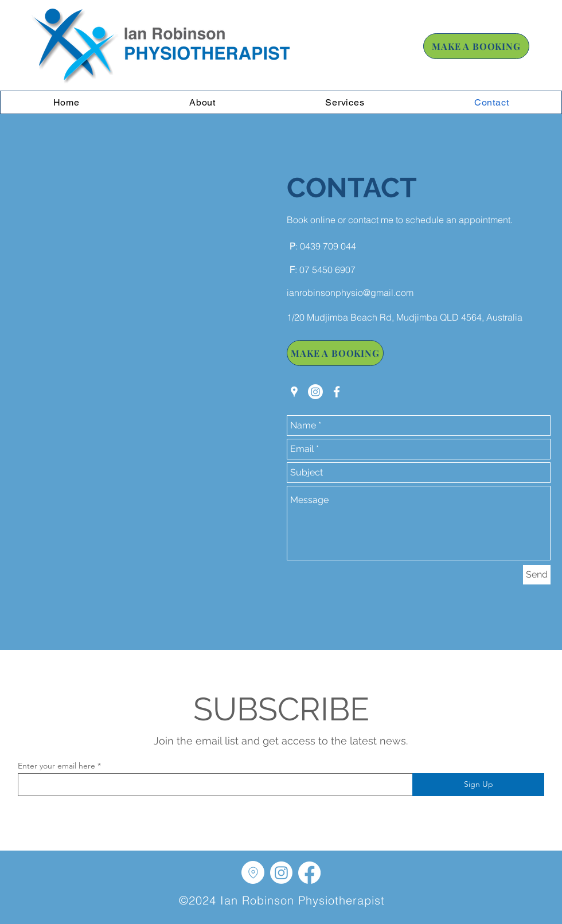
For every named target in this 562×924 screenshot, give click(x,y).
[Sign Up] (478, 785)
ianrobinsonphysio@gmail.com (350, 293)
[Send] (537, 575)
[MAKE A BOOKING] (476, 46)
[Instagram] (315, 392)
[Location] (253, 872)
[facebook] (337, 392)
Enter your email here (56, 766)
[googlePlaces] (294, 392)
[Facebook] (309, 873)
